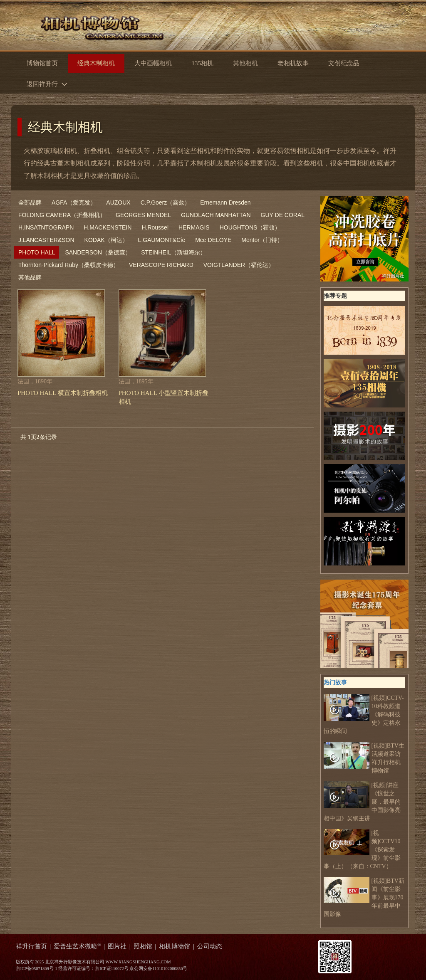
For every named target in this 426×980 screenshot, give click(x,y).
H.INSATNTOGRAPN (46, 227)
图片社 (117, 946)
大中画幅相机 (153, 63)
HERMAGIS (194, 227)
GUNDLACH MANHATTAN (216, 215)
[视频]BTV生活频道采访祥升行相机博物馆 (364, 758)
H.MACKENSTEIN (108, 227)
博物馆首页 (42, 63)
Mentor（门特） (262, 240)
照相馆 (143, 946)
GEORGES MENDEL (143, 215)
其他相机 (245, 63)
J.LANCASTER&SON (46, 240)
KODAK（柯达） (106, 240)
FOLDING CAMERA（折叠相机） (62, 215)
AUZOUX (118, 202)
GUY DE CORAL (283, 215)
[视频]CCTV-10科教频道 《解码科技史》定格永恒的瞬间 (364, 714)
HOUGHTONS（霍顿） (250, 227)
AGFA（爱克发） (74, 202)
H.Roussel (155, 227)
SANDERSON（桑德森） (98, 252)
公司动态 (210, 946)
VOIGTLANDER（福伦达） (239, 265)
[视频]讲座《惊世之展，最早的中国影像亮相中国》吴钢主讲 (362, 801)
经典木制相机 (65, 127)
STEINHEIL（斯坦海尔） (173, 252)
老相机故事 (293, 63)
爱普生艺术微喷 (77, 946)
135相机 (202, 63)
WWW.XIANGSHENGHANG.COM (138, 962)
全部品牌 (30, 202)
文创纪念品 (344, 63)
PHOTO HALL (37, 252)
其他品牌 (30, 277)
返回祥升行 (49, 83)
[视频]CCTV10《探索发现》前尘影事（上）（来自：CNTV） (362, 849)
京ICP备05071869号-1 (37, 969)
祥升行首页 (31, 946)
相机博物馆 (175, 946)
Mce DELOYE (213, 240)
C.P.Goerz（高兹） (166, 202)
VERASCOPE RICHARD (161, 265)
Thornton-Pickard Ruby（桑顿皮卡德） (69, 265)
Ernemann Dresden (225, 202)
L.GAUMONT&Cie (162, 240)
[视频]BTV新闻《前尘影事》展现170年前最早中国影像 (364, 897)
